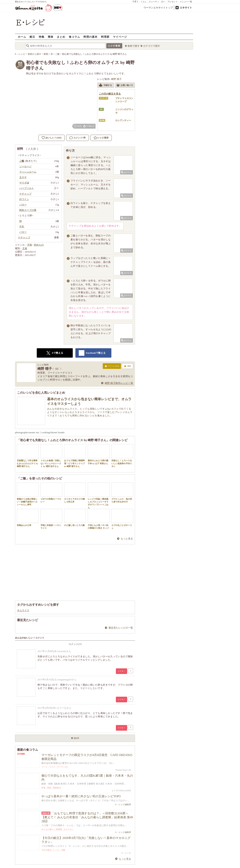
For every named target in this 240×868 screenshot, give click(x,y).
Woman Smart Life (123, 770)
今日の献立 (47, 850)
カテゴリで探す (152, 46)
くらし (144, 2)
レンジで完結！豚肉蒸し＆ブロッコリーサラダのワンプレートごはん (99, 496)
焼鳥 (49, 788)
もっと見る (127, 539)
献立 (32, 37)
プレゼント (173, 2)
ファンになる (112, 367)
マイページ (120, 37)
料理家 (105, 37)
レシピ (56, 850)
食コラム (74, 37)
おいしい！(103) (53, 138)
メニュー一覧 (186, 2)
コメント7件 (78, 138)
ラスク (52, 767)
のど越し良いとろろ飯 (75, 518)
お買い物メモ (125, 86)
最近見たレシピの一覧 (121, 628)
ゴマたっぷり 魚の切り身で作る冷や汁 (122, 493)
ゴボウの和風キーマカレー (51, 493)
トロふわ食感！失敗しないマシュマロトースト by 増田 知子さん (51, 456)
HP (57, 368)
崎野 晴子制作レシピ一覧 (119, 383)
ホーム (22, 37)
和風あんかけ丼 (28, 518)
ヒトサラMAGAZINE (121, 791)
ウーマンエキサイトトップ (158, 8)
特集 (42, 37)
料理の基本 (90, 37)
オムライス (23, 610)
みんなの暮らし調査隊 (52, 829)
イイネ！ (121, 671)
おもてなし (69, 829)
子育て (135, 2)
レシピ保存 (103, 138)
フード (45, 767)
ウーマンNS (62, 767)
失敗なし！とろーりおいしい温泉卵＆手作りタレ (122, 456)
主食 (25, 248)
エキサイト (186, 8)
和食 (43, 788)
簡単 (51, 37)
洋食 (30, 245)
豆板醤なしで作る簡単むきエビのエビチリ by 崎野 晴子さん (28, 456)
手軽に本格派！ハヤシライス (51, 519)
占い (163, 2)
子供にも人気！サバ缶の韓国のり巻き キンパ (99, 519)
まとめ (61, 37)
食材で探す (134, 46)
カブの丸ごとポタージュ (122, 519)
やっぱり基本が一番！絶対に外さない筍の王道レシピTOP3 (81, 796)
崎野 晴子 (117, 79)
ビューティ (154, 2)
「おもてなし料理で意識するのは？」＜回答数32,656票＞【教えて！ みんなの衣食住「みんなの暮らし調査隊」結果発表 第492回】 (87, 817)
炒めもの (39, 245)
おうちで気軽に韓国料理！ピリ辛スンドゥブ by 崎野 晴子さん (75, 456)
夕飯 (63, 850)
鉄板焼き (57, 788)
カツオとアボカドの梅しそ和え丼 (75, 493)
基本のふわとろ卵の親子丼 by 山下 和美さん (99, 454)
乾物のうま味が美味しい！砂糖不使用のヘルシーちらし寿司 (28, 494)
